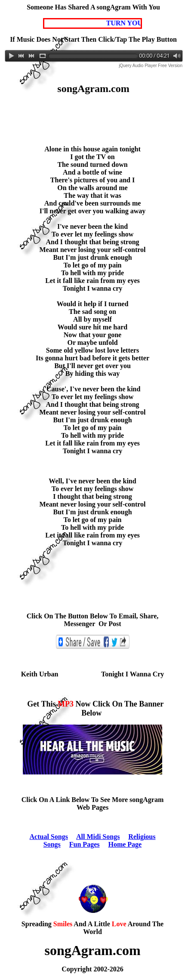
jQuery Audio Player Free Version (151, 66)
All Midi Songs (98, 837)
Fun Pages (85, 844)
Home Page (125, 844)
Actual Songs (49, 837)
